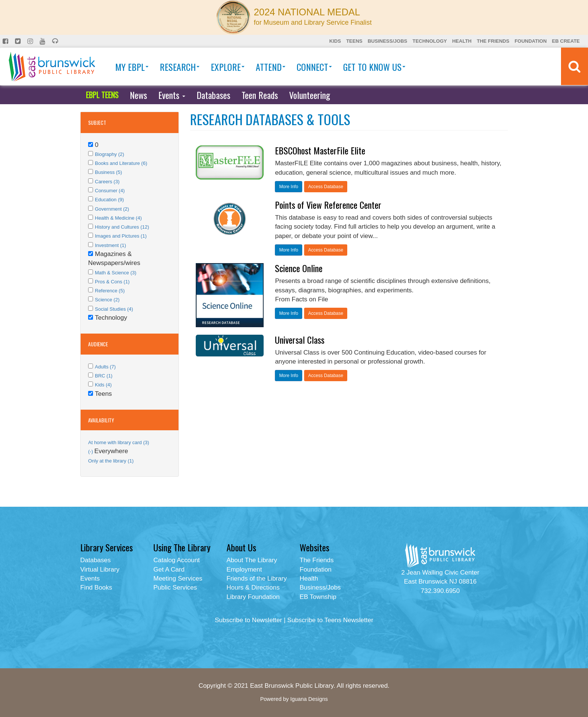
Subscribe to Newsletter (249, 620)
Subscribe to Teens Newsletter (330, 620)
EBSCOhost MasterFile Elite (320, 150)
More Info (289, 187)
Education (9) (109, 200)
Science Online (299, 268)
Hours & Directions (253, 588)
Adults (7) (105, 367)
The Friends (493, 41)
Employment (244, 570)
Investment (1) (110, 245)
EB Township (318, 597)
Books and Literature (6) (121, 163)
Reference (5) (110, 291)
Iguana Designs (309, 699)
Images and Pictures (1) (121, 236)
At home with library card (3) (119, 442)
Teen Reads (260, 95)
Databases (213, 95)
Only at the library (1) (111, 461)
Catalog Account (177, 560)
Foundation (531, 41)
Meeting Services (178, 579)
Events (172, 95)
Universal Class (300, 340)
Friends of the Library (257, 579)
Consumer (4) (110, 191)
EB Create (566, 41)
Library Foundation (253, 597)
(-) (91, 451)
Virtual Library (100, 570)
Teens (354, 41)
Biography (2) (109, 154)
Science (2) (107, 300)
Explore (228, 67)
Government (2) (112, 209)
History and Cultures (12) (122, 227)
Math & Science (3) (116, 273)
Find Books (96, 588)
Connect (314, 67)
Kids (335, 41)
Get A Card (169, 570)
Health (462, 41)
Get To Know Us (374, 67)
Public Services (175, 588)
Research (180, 67)
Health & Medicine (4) (118, 218)
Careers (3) (107, 182)
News (138, 95)
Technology (430, 41)
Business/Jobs (387, 41)
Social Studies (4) (114, 309)
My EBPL (132, 67)
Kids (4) (103, 385)
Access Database (326, 187)
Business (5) (108, 172)
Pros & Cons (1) (112, 282)
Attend (271, 67)
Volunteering (310, 95)
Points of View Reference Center (328, 205)
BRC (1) (104, 376)
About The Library (252, 560)
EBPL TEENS (102, 95)
